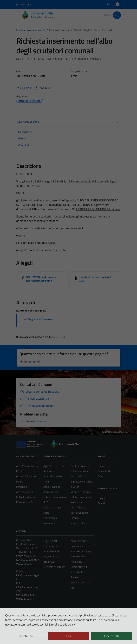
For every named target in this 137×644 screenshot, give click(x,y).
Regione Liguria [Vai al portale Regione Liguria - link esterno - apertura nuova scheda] (23, 4)
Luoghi (101, 498)
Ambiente (49, 471)
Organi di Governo (26, 476)
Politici (20, 481)
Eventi (101, 503)
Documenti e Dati (26, 502)
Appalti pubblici (52, 487)
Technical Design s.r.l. (38, 635)
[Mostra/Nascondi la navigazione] (7, 15)
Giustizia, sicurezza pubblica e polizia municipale (80, 471)
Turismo (75, 518)
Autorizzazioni (51, 492)
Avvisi (101, 476)
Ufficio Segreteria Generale (36, 319)
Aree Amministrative (27, 466)
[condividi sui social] (25, 88)
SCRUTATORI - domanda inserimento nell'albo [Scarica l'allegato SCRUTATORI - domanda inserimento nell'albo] (41, 279)
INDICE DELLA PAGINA (69, 122)
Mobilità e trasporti (81, 492)
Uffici (19, 471)
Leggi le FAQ (50, 541)
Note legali (76, 562)
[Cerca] (117, 15)
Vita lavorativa (78, 523)
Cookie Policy (78, 556)
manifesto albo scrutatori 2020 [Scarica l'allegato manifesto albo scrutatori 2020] (95, 279)
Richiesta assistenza (54, 567)
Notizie (101, 466)
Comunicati (104, 471)
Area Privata (23, 614)
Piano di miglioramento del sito (80, 582)
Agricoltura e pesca (54, 466)
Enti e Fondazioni (26, 497)
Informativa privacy (81, 551)
